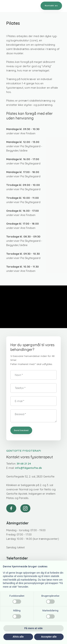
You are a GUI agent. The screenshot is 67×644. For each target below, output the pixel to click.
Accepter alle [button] (49, 637)
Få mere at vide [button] (34, 628)
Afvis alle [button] (18, 637)
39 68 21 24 (24, 464)
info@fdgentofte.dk (28, 468)
